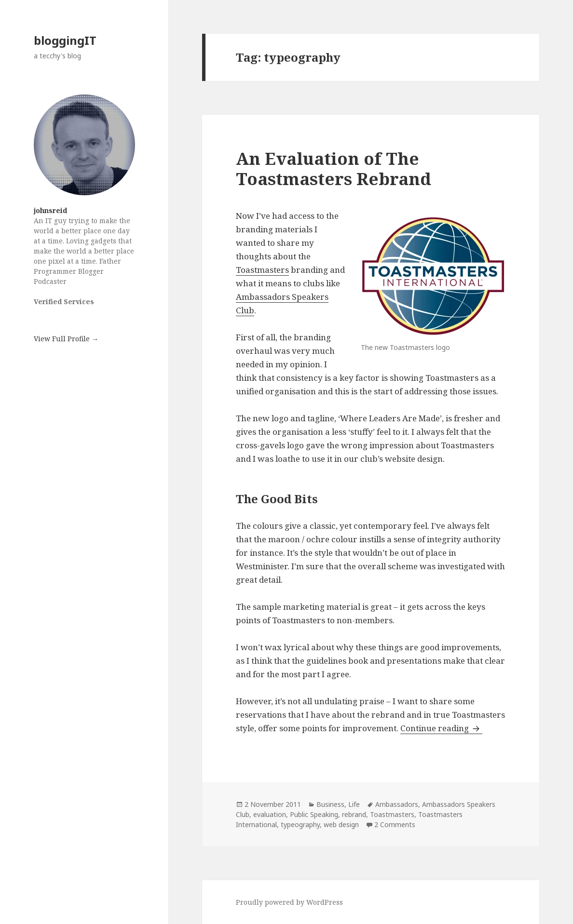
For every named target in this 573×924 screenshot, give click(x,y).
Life (354, 804)
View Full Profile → (66, 339)
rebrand (354, 814)
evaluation (270, 814)
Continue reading (441, 728)
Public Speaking (314, 814)
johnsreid (50, 210)
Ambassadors (397, 804)
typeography (300, 824)
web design (341, 824)
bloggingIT (65, 40)
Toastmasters (262, 270)
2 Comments (395, 824)
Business (330, 804)
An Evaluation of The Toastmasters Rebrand (334, 168)
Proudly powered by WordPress (289, 902)
